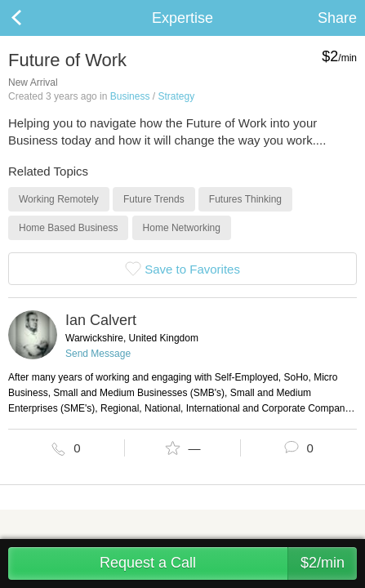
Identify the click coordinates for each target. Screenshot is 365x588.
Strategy (176, 96)
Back (33, 18)
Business (130, 96)
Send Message (98, 354)
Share (337, 18)
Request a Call (228, 563)
